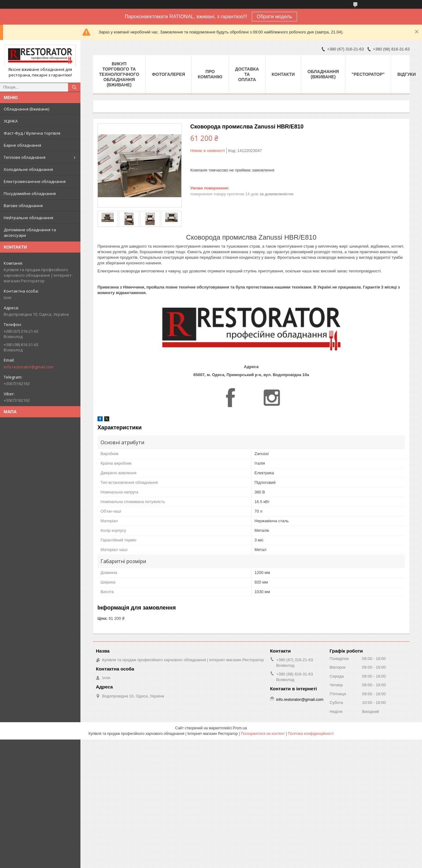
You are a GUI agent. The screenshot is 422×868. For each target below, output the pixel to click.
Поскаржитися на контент (263, 734)
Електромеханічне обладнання (35, 181)
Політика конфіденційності (311, 734)
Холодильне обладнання (28, 169)
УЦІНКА (11, 121)
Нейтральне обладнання (28, 218)
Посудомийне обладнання (30, 193)
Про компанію (210, 74)
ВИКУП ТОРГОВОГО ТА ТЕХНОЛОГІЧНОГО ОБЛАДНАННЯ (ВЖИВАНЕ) (119, 74)
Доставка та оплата (247, 74)
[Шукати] (74, 87)
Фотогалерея (168, 74)
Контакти (283, 74)
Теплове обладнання (25, 157)
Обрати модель (275, 17)
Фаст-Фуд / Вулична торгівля (32, 133)
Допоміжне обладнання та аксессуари (30, 232)
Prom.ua (240, 728)
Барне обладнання (22, 145)
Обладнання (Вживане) (26, 109)
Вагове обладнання (23, 206)
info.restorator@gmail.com (29, 367)
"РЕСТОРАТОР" (368, 74)
